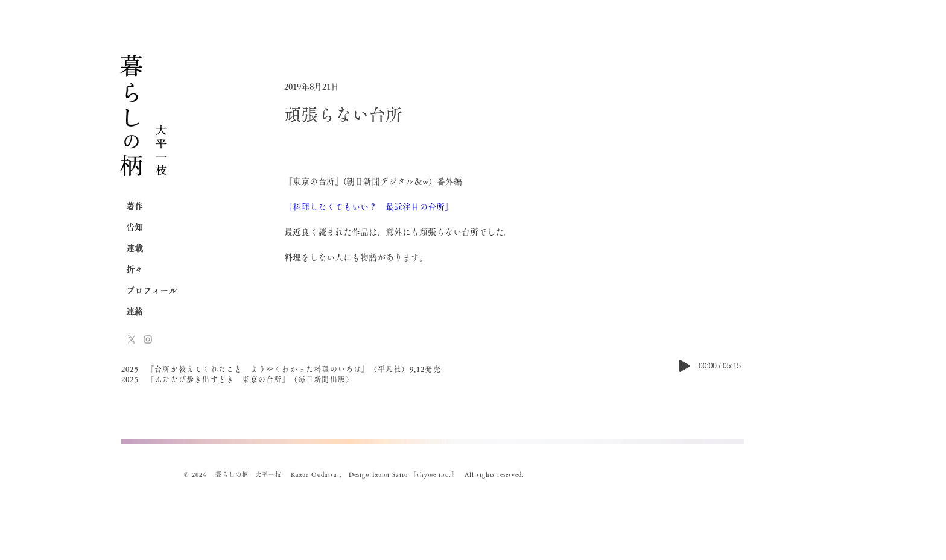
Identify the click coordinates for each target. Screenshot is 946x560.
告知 (135, 227)
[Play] (685, 366)
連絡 (135, 312)
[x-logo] (132, 339)
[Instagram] (148, 339)
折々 (135, 269)
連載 (135, 248)
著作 (135, 206)
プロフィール (151, 291)
